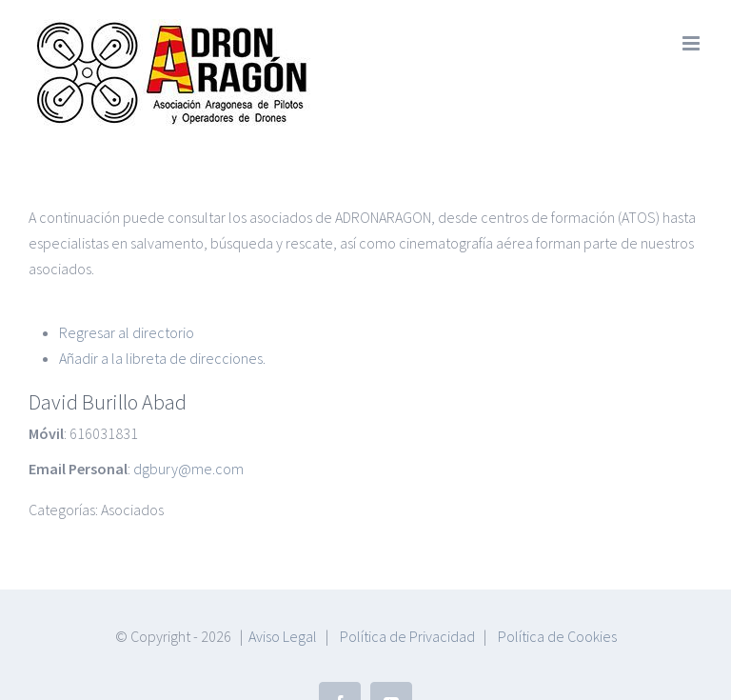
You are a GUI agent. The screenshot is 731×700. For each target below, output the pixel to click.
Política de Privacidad (407, 562)
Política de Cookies (557, 562)
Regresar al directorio (127, 258)
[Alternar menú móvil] (692, 43)
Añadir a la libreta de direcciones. (162, 284)
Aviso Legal (283, 562)
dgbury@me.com (188, 394)
